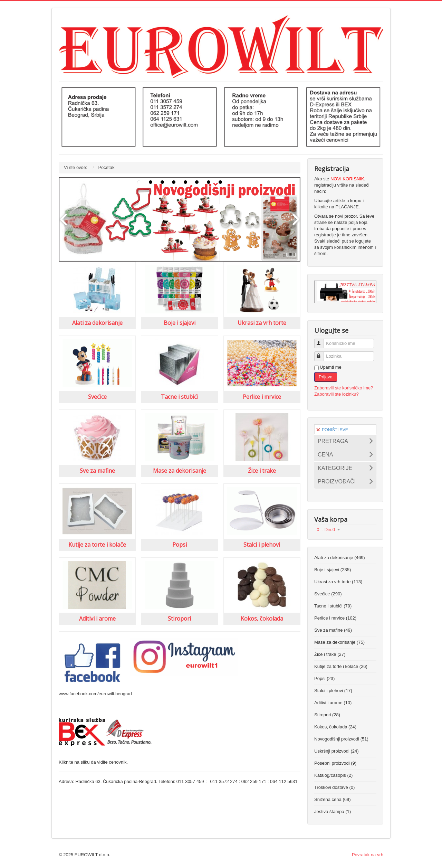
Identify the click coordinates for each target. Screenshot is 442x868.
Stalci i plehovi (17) (333, 691)
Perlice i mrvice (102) (335, 618)
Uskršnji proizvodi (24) (337, 751)
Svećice (97, 397)
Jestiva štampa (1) (333, 812)
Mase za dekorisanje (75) (339, 642)
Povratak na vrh (368, 855)
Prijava (326, 377)
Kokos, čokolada (262, 619)
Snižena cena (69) (333, 799)
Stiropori (179, 619)
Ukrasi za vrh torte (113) (338, 582)
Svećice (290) (328, 594)
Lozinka (322, 353)
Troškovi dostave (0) (334, 787)
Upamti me (331, 367)
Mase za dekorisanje (180, 471)
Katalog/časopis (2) (333, 775)
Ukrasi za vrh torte (262, 323)
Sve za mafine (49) (333, 630)
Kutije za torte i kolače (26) (341, 666)
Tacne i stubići (180, 397)
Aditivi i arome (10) (333, 703)
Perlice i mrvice (262, 397)
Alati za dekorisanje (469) (340, 558)
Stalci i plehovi (262, 545)
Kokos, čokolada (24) (335, 727)
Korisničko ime (322, 341)
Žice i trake (262, 471)
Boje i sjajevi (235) (333, 570)
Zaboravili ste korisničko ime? (344, 388)
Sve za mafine (97, 471)
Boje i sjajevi (180, 323)
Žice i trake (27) (330, 654)
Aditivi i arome (97, 619)
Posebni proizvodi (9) (335, 763)
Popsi (180, 545)
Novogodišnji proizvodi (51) (341, 739)
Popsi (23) (324, 678)
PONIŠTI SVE (332, 430)
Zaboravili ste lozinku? (337, 394)
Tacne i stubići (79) (333, 606)
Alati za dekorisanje (97, 323)
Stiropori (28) (327, 715)
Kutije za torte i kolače (97, 545)
